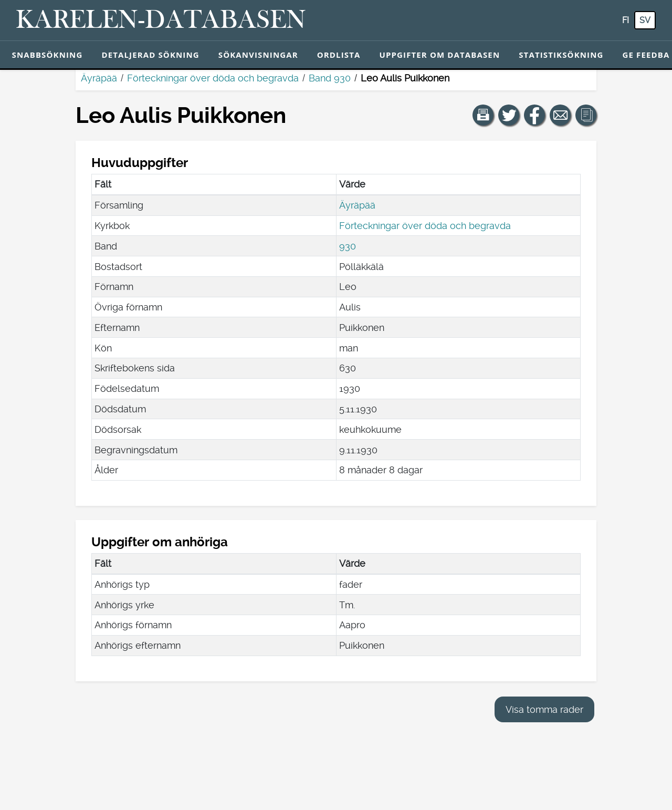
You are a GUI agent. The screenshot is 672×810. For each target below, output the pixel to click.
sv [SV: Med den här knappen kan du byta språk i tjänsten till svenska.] (645, 20)
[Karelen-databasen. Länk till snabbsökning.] (161, 20)
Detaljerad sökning (150, 55)
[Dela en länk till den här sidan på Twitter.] (509, 115)
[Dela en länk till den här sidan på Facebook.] (534, 115)
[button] (483, 115)
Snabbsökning (48, 55)
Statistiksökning (561, 55)
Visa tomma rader (544, 709)
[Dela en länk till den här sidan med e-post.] (560, 115)
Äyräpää (99, 78)
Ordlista (339, 55)
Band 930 (330, 78)
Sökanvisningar (258, 55)
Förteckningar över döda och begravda (213, 78)
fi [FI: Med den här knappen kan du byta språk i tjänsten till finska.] (626, 20)
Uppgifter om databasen (439, 55)
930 (348, 246)
